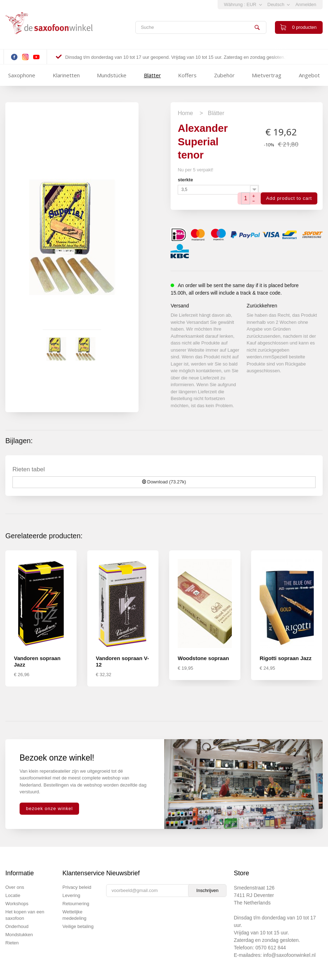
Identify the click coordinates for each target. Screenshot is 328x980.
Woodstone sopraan (203, 658)
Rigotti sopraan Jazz (286, 658)
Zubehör (224, 75)
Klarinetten (66, 75)
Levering (71, 895)
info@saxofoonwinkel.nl (289, 955)
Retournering (76, 904)
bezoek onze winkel (49, 808)
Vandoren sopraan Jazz (37, 661)
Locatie (13, 895)
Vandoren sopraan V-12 (122, 661)
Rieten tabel (29, 469)
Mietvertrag (267, 75)
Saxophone (22, 75)
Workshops (17, 904)
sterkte (186, 180)
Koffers (187, 75)
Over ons (15, 887)
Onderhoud (17, 926)
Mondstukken (19, 935)
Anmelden (306, 4)
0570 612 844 (271, 948)
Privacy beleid (77, 887)
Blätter (152, 75)
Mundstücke (112, 75)
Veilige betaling (78, 926)
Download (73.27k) (164, 482)
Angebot (309, 75)
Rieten (12, 943)
